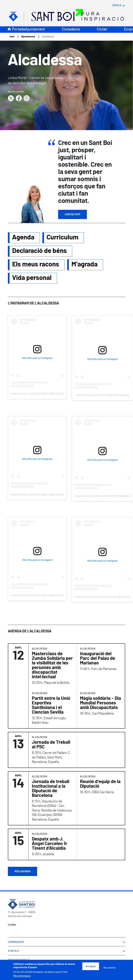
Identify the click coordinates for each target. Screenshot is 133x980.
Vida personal (32, 278)
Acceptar (91, 966)
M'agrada (84, 265)
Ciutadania (71, 29)
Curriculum (63, 238)
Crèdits (12, 925)
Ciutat (102, 29)
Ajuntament (35, 29)
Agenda (23, 238)
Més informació (22, 976)
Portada (18, 29)
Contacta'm (72, 215)
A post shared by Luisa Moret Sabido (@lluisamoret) (37, 394)
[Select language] (112, 5)
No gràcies (110, 968)
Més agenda (22, 872)
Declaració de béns (39, 251)
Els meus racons (36, 265)
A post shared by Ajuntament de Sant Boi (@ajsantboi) (102, 496)
